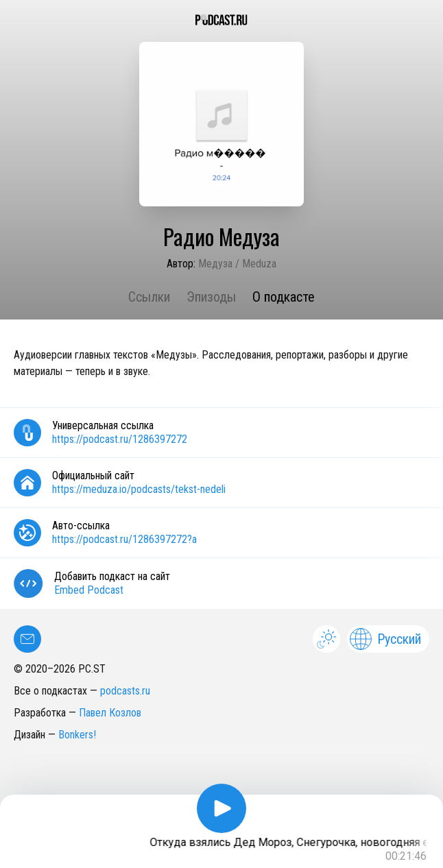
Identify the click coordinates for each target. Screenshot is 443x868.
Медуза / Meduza (237, 264)
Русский (385, 639)
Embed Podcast (89, 590)
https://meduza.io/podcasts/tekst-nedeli (139, 489)
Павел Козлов (110, 713)
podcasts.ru (125, 691)
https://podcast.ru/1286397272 (120, 439)
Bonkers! (77, 735)
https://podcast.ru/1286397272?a (124, 539)
